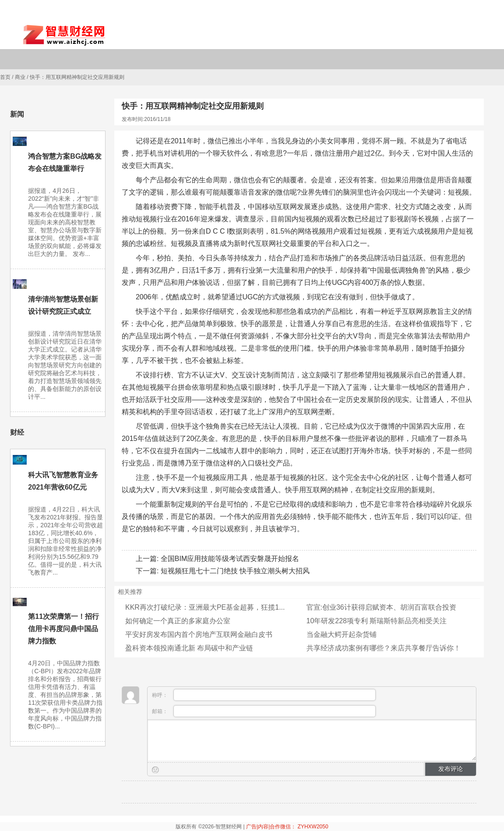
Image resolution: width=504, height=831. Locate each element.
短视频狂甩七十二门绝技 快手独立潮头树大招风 (235, 571)
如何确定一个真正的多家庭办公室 (178, 621)
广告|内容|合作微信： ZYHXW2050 (287, 827)
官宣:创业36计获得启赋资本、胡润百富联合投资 (381, 607)
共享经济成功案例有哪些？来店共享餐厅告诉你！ (384, 648)
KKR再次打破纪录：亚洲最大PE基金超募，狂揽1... (205, 607)
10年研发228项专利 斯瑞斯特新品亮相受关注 (377, 621)
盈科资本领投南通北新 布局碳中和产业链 (189, 648)
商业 (20, 77)
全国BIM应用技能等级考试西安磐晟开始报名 (230, 559)
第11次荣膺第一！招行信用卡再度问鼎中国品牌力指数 (63, 629)
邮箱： (264, 711)
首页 (5, 77)
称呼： (264, 695)
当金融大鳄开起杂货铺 (342, 634)
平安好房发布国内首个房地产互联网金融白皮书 (199, 634)
